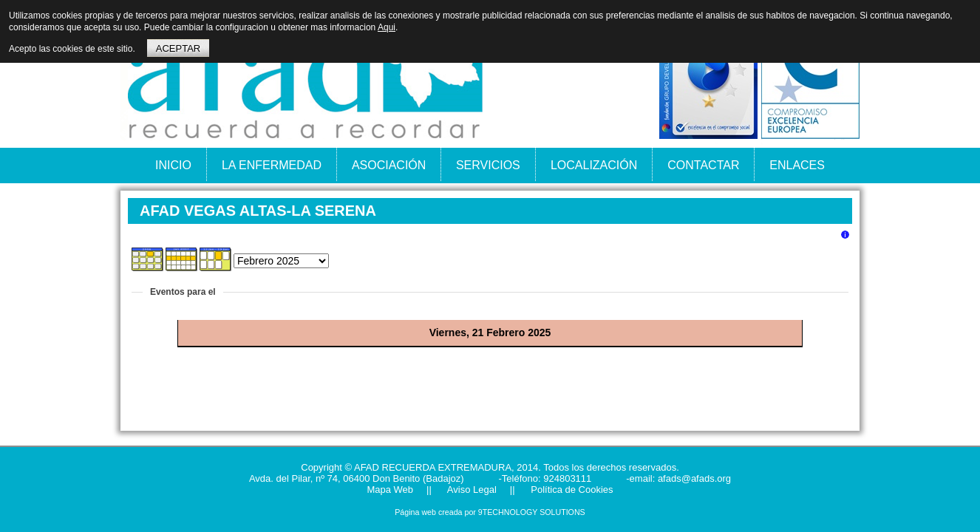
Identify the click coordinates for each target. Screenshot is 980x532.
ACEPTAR (178, 48)
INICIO (173, 165)
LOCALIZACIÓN (594, 165)
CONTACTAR (703, 165)
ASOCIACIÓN (389, 165)
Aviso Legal (471, 490)
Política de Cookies (571, 490)
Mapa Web (390, 490)
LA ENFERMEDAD (272, 165)
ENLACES (797, 165)
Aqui (387, 27)
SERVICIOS (488, 165)
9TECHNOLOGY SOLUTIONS (532, 512)
